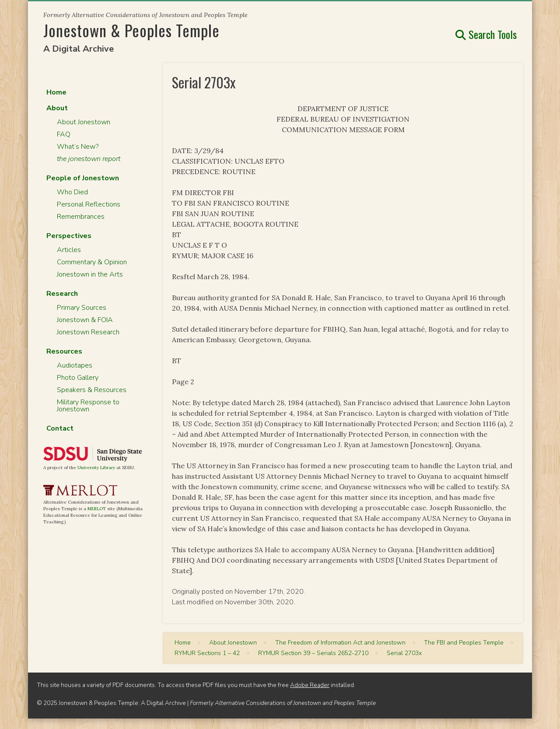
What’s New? (78, 147)
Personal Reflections (89, 204)
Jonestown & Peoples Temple (131, 30)
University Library (96, 468)
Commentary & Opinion (92, 262)
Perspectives (69, 236)
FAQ (64, 134)
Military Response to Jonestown (88, 406)
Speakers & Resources (92, 390)
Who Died (72, 192)
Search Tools (486, 34)
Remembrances (81, 217)
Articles (69, 250)
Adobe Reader (310, 685)
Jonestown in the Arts (90, 274)
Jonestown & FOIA (85, 320)
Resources (64, 351)
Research (62, 294)
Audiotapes (75, 365)
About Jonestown (84, 122)
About (57, 108)
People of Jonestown (83, 178)
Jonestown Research (88, 332)
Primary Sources (82, 308)
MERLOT (97, 509)
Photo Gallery (78, 378)
